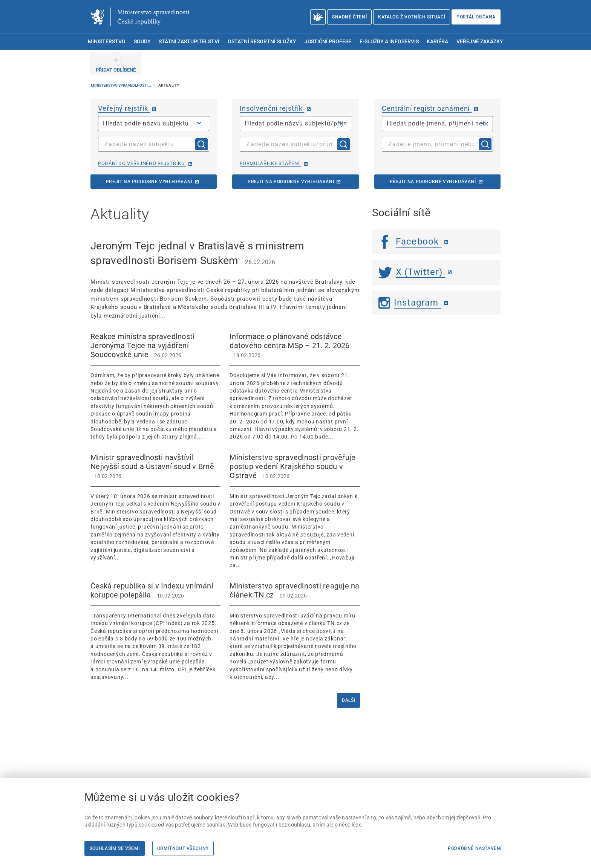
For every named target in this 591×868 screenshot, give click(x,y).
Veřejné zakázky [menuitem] (480, 42)
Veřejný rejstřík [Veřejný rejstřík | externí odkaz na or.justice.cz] (124, 108)
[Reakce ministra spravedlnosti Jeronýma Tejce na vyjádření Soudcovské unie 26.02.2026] (155, 386)
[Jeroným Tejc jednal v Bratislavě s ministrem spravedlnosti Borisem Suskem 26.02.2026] (225, 279)
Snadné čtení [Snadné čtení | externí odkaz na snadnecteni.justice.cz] (349, 17)
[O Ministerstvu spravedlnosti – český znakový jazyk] (318, 17)
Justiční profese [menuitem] (328, 42)
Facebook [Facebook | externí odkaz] (410, 241)
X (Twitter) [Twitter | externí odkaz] (412, 272)
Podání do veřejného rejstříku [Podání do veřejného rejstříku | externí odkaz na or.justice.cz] (142, 163)
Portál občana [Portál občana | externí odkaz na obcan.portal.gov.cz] (476, 17)
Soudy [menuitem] (142, 42)
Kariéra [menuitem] (437, 42)
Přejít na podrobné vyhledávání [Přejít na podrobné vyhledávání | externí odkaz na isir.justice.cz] (291, 182)
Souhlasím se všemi (115, 848)
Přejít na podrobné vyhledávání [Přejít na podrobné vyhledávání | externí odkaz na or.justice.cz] (149, 182)
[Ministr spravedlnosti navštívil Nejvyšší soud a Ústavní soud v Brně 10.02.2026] (155, 507)
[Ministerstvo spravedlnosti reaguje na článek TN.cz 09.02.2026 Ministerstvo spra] (295, 631)
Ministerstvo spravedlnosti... (121, 85)
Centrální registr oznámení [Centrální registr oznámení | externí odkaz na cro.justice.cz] (427, 108)
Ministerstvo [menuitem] (107, 42)
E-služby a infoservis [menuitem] (389, 42)
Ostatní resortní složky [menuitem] (262, 42)
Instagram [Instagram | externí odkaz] (410, 303)
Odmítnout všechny (183, 848)
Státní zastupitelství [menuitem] (189, 42)
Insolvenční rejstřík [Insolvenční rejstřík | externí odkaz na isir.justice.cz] (272, 108)
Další (348, 700)
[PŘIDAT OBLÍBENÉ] (116, 63)
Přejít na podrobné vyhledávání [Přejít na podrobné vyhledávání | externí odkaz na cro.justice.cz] (433, 182)
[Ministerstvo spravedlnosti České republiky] (140, 17)
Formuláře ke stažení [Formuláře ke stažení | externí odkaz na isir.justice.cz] (270, 163)
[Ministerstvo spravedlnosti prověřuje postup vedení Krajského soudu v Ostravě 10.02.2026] (295, 511)
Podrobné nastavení (475, 848)
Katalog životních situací (412, 17)
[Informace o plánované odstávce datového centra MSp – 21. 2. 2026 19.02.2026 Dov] (295, 386)
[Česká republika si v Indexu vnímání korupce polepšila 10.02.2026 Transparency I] (155, 631)
